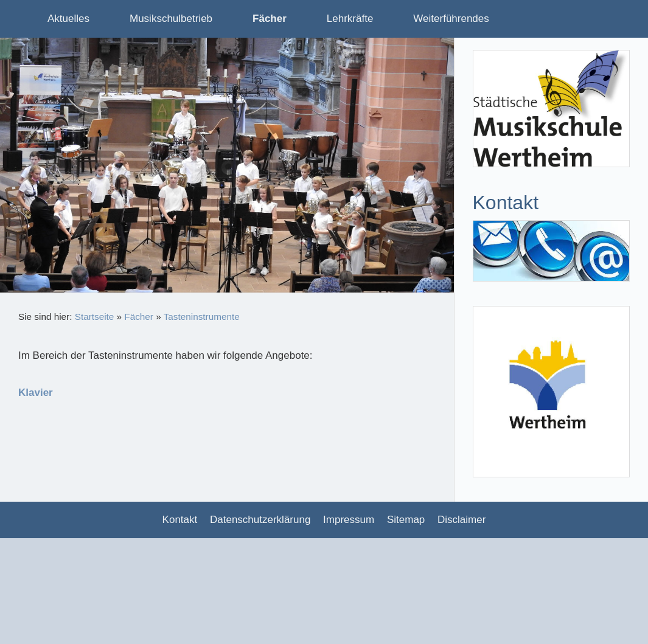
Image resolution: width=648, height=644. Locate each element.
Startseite (95, 317)
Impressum (349, 520)
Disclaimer (462, 520)
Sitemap (406, 520)
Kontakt (180, 520)
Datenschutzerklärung (260, 520)
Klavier (36, 393)
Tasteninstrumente (202, 317)
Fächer (139, 317)
